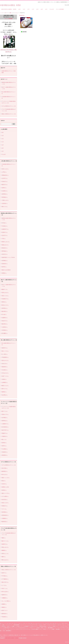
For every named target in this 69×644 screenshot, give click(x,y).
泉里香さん (4, 490)
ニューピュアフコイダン (33, 625)
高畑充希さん (5, 367)
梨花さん (4, 481)
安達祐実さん (5, 264)
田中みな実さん (5, 592)
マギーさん (4, 509)
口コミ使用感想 (60, 9)
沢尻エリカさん (5, 296)
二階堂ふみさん (5, 200)
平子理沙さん (5, 576)
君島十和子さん (5, 582)
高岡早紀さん (5, 421)
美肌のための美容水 (6, 270)
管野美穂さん (5, 251)
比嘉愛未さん (5, 318)
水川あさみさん (5, 373)
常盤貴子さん (5, 433)
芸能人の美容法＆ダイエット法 (9, 114)
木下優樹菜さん (5, 579)
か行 (24, 9)
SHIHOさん (4, 484)
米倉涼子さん (5, 321)
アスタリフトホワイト (52, 625)
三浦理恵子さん (5, 424)
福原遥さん (4, 392)
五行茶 (38, 628)
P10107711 (22, 15)
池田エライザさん (6, 493)
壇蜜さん (4, 538)
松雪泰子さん (5, 232)
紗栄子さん (4, 573)
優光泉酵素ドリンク (52, 628)
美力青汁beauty (43, 626)
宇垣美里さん (5, 617)
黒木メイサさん (5, 351)
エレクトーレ (23, 625)
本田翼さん (4, 273)
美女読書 (58, 629)
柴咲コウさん (5, 207)
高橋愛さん (4, 604)
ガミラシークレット (62, 625)
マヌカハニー (32, 628)
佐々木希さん (5, 354)
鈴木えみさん (5, 474)
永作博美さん (5, 418)
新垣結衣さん (5, 248)
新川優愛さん (5, 333)
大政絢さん (4, 379)
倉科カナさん (5, 389)
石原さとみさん (5, 169)
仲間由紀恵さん (5, 175)
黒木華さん (4, 267)
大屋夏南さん (5, 518)
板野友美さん (5, 614)
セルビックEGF (43, 625)
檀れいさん (4, 439)
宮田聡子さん (5, 506)
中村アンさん (5, 589)
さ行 (28, 9)
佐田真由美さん (5, 515)
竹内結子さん (5, 182)
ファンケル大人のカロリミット (22, 628)
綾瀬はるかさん (5, 245)
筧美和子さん (5, 544)
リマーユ (4, 629)
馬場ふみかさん (5, 547)
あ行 (20, 9)
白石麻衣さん (5, 191)
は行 (42, 9)
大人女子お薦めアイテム (37, 629)
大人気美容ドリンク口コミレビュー (31, 626)
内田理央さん (5, 308)
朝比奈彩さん (5, 311)
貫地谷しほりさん (6, 242)
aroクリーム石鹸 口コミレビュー (12, 13)
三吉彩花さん (5, 327)
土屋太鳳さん (5, 203)
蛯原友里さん (5, 522)
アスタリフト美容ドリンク (53, 626)
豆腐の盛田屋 (16, 625)
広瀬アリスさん (5, 376)
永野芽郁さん (5, 194)
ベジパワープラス (64, 626)
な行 (37, 9)
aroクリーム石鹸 (11, 626)
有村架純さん (5, 197)
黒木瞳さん (4, 443)
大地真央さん (5, 436)
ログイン (67, 642)
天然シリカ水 (44, 628)
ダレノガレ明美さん (6, 601)
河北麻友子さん (5, 299)
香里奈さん (4, 302)
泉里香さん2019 (5, 487)
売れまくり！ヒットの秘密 (49, 629)
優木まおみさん (5, 560)
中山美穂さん (5, 449)
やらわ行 (52, 9)
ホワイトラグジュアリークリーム (23, 629)
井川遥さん (4, 223)
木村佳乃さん (5, 254)
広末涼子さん (5, 235)
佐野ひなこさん (5, 554)
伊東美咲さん (5, 455)
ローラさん (4, 585)
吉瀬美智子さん (5, 229)
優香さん (4, 557)
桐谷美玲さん (5, 324)
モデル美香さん (5, 496)
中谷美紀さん (5, 226)
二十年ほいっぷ (19, 626)
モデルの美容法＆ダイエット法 (9, 106)
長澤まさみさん (5, 293)
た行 (33, 9)
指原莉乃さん (5, 595)
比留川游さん (5, 500)
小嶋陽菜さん (5, 598)
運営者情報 (8, 631)
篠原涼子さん (5, 185)
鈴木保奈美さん (5, 427)
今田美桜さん (5, 330)
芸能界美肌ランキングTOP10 (8, 257)
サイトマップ (64, 629)
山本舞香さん (5, 382)
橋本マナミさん (5, 541)
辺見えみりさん (5, 360)
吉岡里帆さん (5, 261)
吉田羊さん (4, 446)
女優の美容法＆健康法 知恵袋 (10, 5)
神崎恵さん (4, 607)
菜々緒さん (4, 314)
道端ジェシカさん (6, 478)
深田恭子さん (5, 348)
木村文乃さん (5, 364)
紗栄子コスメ (5, 610)
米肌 (3, 625)
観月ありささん (5, 305)
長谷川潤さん (5, 468)
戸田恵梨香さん (5, 357)
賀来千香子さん (5, 430)
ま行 (46, 9)
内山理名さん (5, 395)
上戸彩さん (4, 172)
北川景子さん (5, 178)
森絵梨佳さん (5, 471)
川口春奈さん (5, 370)
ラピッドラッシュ (11, 629)
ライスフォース (9, 625)
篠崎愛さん (4, 550)
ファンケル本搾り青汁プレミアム (7, 628)
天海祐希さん (5, 452)
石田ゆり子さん (5, 414)
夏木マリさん (5, 411)
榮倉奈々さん (5, 289)
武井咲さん (4, 188)
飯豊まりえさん (5, 386)
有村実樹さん (5, 512)
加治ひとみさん (5, 503)
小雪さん (4, 239)
